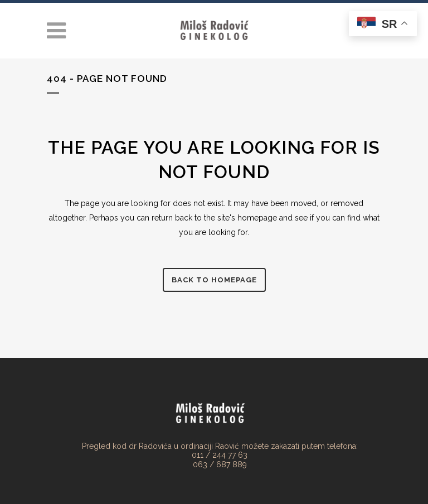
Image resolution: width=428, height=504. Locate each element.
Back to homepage (214, 280)
